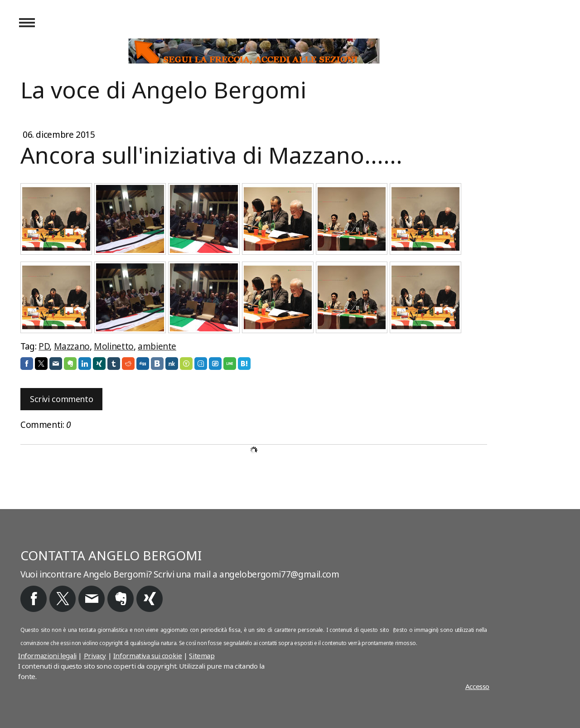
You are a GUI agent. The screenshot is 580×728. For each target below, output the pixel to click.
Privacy (95, 655)
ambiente (157, 346)
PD (44, 346)
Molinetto (114, 346)
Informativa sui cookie (148, 655)
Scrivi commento (61, 399)
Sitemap (202, 655)
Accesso (477, 686)
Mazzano (72, 346)
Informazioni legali (47, 655)
